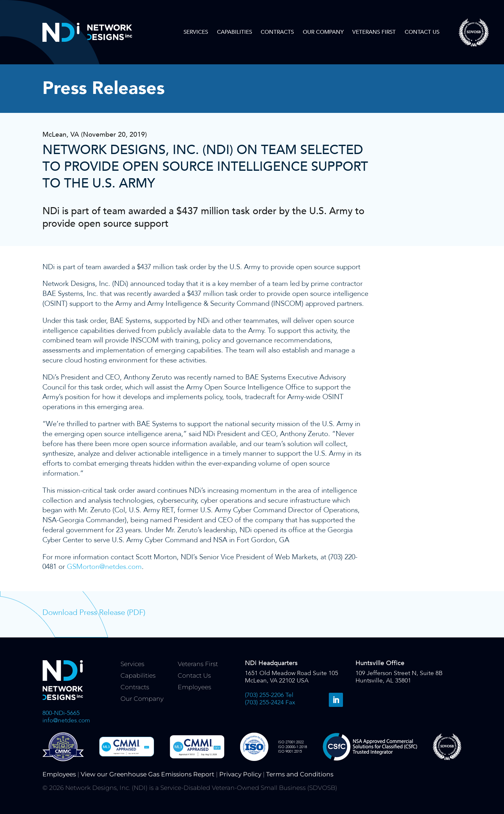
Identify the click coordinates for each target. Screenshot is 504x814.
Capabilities (234, 32)
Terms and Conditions (300, 774)
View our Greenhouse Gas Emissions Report (148, 774)
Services (196, 32)
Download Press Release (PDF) (94, 613)
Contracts (277, 32)
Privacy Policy (240, 774)
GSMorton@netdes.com (104, 567)
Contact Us (422, 32)
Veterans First (374, 32)
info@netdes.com (66, 720)
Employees (194, 687)
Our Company (323, 32)
